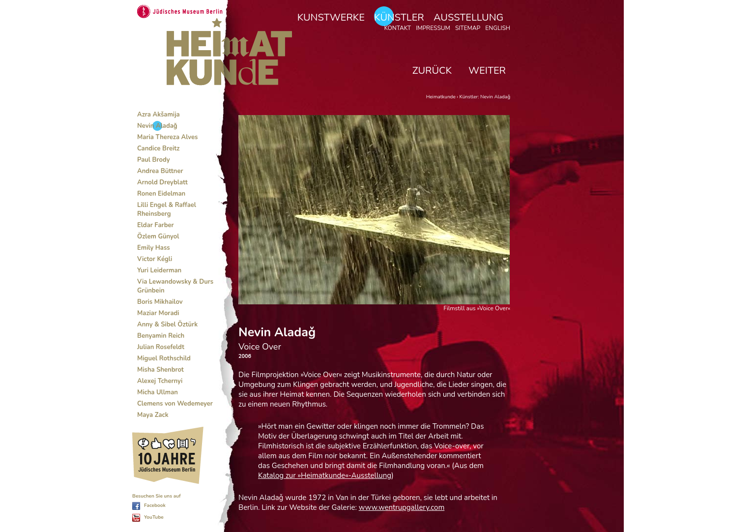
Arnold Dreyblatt (162, 182)
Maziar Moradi (158, 313)
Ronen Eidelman (161, 194)
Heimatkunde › (443, 97)
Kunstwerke (331, 17)
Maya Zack (153, 415)
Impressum (433, 28)
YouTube (154, 517)
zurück (432, 71)
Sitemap (468, 28)
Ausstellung (468, 17)
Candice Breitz (159, 148)
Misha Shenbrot (160, 370)
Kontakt (397, 28)
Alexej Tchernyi (160, 381)
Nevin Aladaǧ (157, 126)
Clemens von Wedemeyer (175, 404)
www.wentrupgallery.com (402, 507)
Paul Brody (154, 160)
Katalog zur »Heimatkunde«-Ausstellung (325, 475)
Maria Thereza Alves (167, 137)
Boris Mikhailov (160, 302)
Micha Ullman (158, 392)
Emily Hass (154, 248)
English (498, 28)
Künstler (399, 17)
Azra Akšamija (159, 115)
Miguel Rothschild (164, 358)
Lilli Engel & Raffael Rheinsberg (167, 209)
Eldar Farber (156, 225)
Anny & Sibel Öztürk (167, 325)
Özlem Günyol (158, 236)
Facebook (155, 505)
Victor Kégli (155, 259)
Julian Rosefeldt (161, 347)
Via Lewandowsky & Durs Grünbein (175, 286)
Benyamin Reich (161, 336)
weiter (487, 71)
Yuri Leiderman (159, 270)
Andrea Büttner (160, 171)
